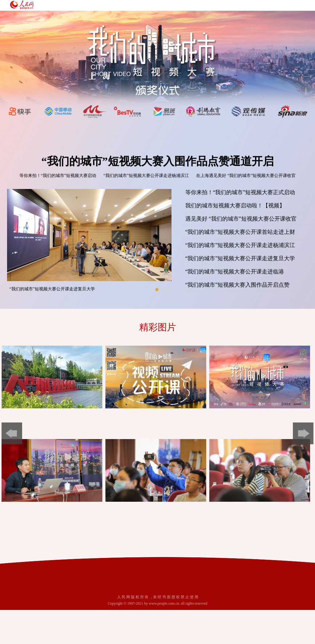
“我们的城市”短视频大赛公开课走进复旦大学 (52, 289)
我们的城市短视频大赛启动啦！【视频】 (235, 206)
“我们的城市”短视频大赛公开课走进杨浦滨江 (146, 176)
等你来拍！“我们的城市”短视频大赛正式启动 (240, 192)
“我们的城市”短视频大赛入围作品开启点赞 (238, 285)
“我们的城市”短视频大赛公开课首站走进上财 (240, 232)
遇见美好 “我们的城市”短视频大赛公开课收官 (241, 219)
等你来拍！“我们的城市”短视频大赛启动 (58, 176)
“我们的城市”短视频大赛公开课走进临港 (235, 272)
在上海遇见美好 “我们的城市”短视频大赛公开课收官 (246, 176)
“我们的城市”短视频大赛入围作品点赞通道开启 (158, 161)
